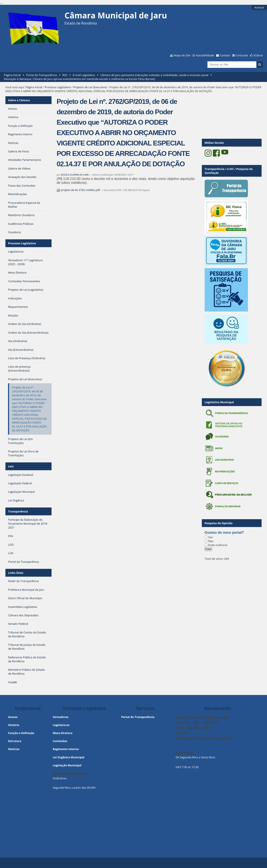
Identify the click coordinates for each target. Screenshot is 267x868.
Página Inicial (12, 75)
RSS (65, 75)
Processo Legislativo (58, 87)
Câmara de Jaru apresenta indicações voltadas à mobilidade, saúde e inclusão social (154, 75)
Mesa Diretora (62, 733)
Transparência (18, 511)
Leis (11, 466)
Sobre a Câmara (19, 100)
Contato (225, 55)
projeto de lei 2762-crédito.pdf (78, 190)
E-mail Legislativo (84, 75)
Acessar (259, 7)
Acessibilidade (205, 55)
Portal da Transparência (42, 75)
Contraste (242, 55)
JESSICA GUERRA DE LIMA (75, 175)
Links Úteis (16, 573)
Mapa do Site (182, 55)
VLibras (258, 55)
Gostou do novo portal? (224, 533)
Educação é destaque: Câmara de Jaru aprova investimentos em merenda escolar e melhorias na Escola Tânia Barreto (80, 79)
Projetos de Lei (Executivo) (90, 87)
